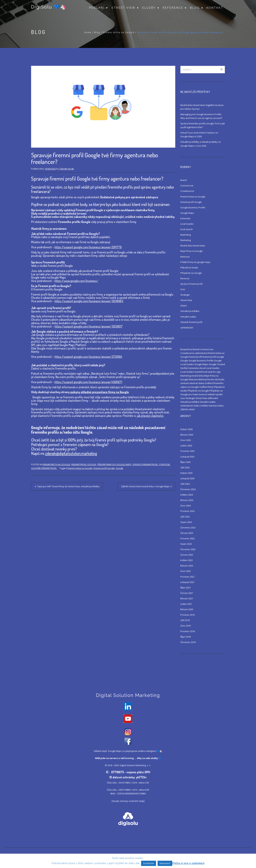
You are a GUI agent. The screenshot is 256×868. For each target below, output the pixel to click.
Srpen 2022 (186, 544)
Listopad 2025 (187, 457)
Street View (123, 8)
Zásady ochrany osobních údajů (128, 802)
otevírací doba (197, 383)
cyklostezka (201, 353)
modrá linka (198, 376)
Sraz (183, 289)
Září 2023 (185, 517)
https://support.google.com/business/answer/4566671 (88, 382)
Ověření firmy (206, 387)
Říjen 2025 (186, 462)
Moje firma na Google (191, 251)
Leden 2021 (186, 604)
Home (88, 32)
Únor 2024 (186, 506)
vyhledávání (187, 328)
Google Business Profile (193, 207)
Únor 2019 (186, 626)
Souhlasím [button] (149, 863)
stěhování (213, 398)
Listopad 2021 (187, 582)
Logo (218, 372)
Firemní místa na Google (119, 32)
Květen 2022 (187, 560)
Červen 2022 (187, 555)
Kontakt (215, 8)
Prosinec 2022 (187, 538)
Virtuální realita (188, 317)
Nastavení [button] (165, 863)
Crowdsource (187, 191)
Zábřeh (184, 409)
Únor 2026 (186, 440)
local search (187, 229)
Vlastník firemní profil (44, 468)
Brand (184, 180)
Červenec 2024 (188, 489)
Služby (149, 8)
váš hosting (127, 759)
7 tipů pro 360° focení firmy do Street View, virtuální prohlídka (68, 486)
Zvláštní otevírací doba (212, 406)
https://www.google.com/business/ (76, 281)
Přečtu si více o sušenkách (188, 863)
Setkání (211, 394)
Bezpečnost (186, 349)
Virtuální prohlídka (190, 311)
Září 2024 (185, 484)
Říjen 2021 (186, 588)
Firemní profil (195, 357)
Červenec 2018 (188, 642)
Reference (173, 8)
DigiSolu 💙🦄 (48, 7)
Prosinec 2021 (187, 577)
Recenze (185, 278)
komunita (193, 368)
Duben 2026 (186, 429)
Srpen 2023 (186, 522)
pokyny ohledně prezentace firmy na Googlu (100, 392)
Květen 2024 (187, 495)
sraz (183, 398)
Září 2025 (185, 468)
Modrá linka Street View (193, 246)
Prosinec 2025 (187, 451)
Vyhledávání (187, 406)
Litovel (202, 368)
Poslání (97, 8)
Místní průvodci (206, 379)
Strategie (164, 464)
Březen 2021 (187, 598)
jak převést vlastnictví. (150, 416)
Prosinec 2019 (187, 615)
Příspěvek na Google (191, 273)
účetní (184, 306)
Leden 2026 (186, 446)
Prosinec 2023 (187, 511)
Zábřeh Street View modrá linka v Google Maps (145, 486)
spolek (219, 394)
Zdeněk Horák (67, 169)
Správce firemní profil (145, 464)
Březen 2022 (187, 566)
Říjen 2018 (186, 637)
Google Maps (187, 213)
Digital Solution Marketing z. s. (135, 766)
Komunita (185, 218)
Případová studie (189, 268)
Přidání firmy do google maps (114, 464)
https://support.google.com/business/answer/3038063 (89, 301)
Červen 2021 (187, 593)
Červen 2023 (187, 533)
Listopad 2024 (187, 478)
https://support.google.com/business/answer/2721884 (88, 357)
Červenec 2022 (188, 549)
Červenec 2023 (188, 528)
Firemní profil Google (84, 464)
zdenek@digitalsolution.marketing (71, 453)
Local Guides (187, 224)
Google (120, 468)
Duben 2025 (186, 473)
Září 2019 (185, 620)
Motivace (185, 257)
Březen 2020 (187, 609)
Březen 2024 (187, 500)
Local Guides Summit (191, 372)
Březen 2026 (187, 435)
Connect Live (187, 186)
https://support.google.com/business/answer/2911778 (88, 247)
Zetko (197, 406)
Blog (195, 8)
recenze (203, 394)
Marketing (186, 235)
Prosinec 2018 (187, 631)
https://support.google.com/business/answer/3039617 (89, 326)
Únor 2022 (186, 571)
